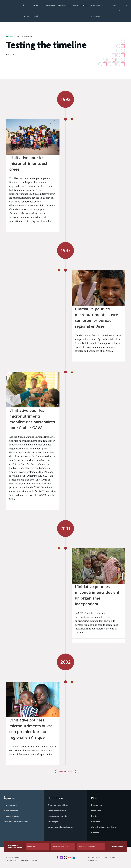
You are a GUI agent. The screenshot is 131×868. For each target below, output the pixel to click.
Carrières (85, 5)
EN (126, 5)
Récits (76, 5)
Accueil (10, 36)
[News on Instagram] (61, 858)
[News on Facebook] (57, 858)
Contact (113, 5)
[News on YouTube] (70, 858)
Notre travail (36, 11)
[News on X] (65, 858)
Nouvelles (62, 5)
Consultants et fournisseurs (98, 11)
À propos (26, 11)
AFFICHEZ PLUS (65, 772)
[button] (121, 11)
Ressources (50, 5)
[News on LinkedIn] (74, 858)
